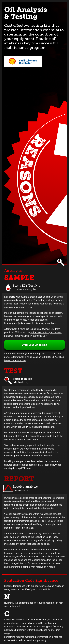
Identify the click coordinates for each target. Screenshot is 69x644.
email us (34, 521)
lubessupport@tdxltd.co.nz (18, 323)
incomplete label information (19, 528)
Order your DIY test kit (34, 345)
